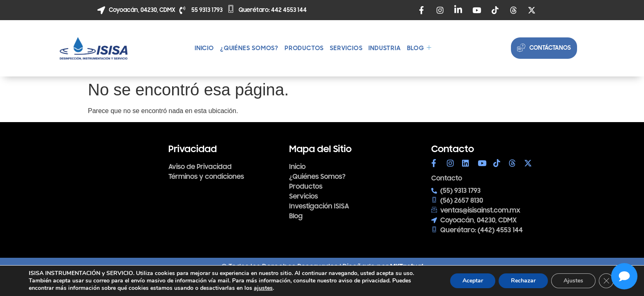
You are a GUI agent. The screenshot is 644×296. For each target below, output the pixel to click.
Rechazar (523, 281)
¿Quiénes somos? (249, 48)
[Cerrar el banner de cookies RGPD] (606, 281)
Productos (304, 48)
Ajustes (573, 281)
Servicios (346, 48)
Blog (419, 48)
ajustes (263, 288)
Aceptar (473, 281)
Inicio (204, 48)
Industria (384, 48)
